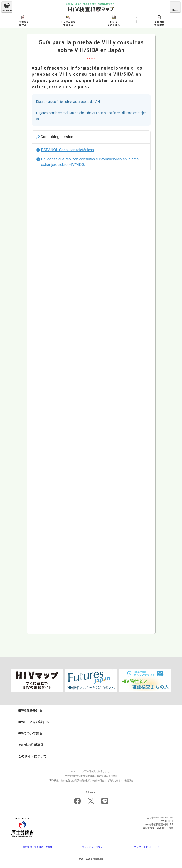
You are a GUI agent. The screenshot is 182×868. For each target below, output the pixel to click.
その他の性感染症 (31, 745)
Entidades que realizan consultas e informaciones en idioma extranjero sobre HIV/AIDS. (90, 162)
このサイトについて (32, 756)
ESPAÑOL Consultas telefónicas (67, 150)
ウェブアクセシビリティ (147, 847)
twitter (91, 801)
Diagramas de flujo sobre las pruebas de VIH (68, 102)
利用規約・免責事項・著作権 (38, 847)
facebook (77, 801)
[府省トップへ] (22, 838)
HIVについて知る (30, 733)
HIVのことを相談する (33, 722)
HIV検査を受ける (30, 710)
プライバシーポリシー (93, 847)
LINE (105, 801)
